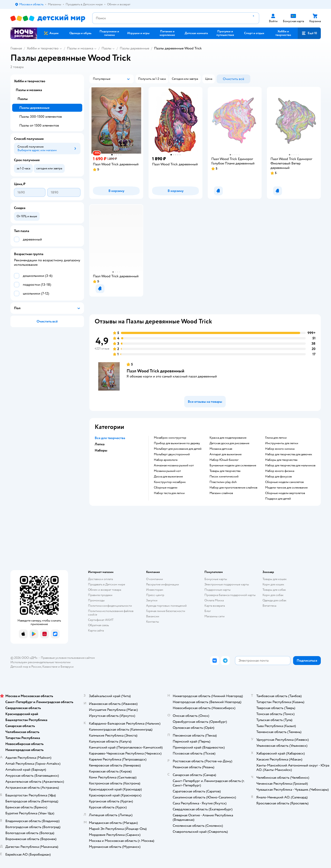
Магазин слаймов (221, 493)
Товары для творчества (225, 471)
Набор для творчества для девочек (289, 454)
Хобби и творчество (43, 48)
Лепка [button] (100, 444)
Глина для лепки (276, 438)
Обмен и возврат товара (105, 590)
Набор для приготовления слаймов (233, 488)
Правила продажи (100, 595)
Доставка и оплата (100, 579)
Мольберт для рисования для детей (178, 449)
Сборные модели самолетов (284, 482)
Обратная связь (98, 625)
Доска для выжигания (168, 477)
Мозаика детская (221, 449)
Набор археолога (166, 460)
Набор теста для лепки (169, 493)
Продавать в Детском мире (107, 584)
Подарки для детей (278, 499)
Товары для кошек (275, 579)
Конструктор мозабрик (170, 482)
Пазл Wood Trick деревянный (155, 371)
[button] (309, 33)
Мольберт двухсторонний (172, 454)
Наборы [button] (101, 450)
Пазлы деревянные (134, 48)
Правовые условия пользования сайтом (68, 658)
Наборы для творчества (281, 460)
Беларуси (67, 667)
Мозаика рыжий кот (167, 471)
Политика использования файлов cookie (111, 613)
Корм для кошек (273, 584)
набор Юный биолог (224, 460)
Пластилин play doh (223, 482)
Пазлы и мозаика (80, 48)
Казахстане (50, 667)
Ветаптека (269, 606)
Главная (16, 48)
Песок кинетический (224, 477)
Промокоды (96, 600)
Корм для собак (273, 595)
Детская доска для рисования (229, 443)
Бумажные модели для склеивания (233, 465)
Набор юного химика (280, 449)
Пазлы (106, 48)
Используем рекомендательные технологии (40, 662)
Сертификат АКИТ (101, 620)
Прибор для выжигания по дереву (177, 443)
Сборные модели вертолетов (285, 493)
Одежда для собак (274, 600)
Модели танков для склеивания (286, 488)
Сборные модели (166, 488)
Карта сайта (96, 630)
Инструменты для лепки (282, 443)
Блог (208, 611)
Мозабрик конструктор (170, 438)
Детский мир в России (26, 667)
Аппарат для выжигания (225, 454)
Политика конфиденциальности (110, 606)
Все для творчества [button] (110, 438)
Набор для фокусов (278, 477)
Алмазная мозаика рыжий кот (174, 465)
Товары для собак (274, 590)
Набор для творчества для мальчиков (290, 465)
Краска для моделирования (228, 438)
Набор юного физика (280, 471)
